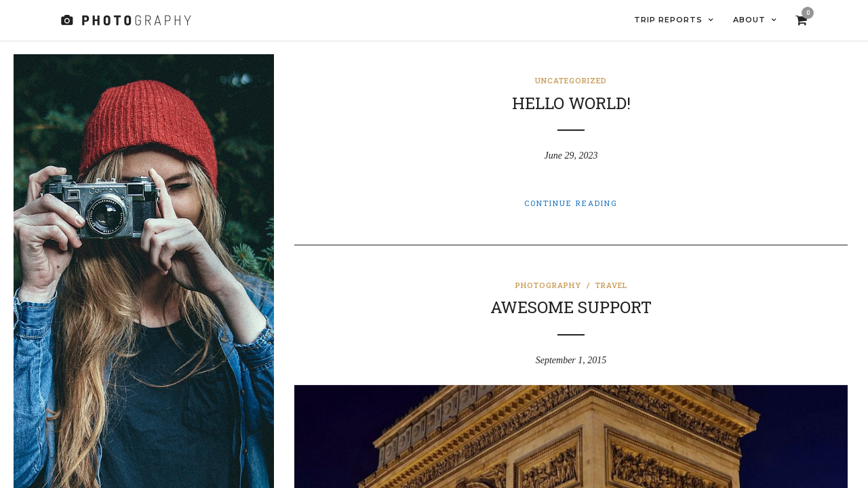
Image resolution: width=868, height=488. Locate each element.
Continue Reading (571, 204)
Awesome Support (571, 308)
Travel (611, 286)
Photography (548, 286)
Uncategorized (571, 81)
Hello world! (571, 104)
